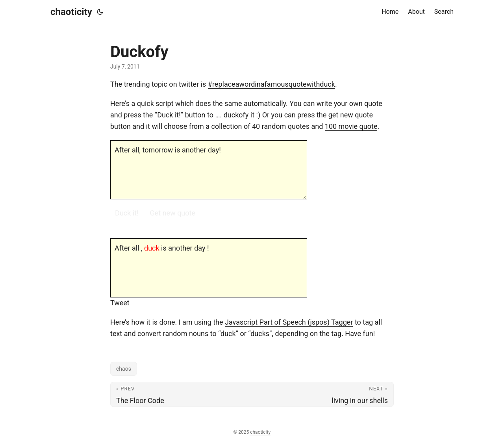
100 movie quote (351, 126)
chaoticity (71, 12)
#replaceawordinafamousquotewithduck (271, 84)
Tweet (120, 303)
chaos (124, 369)
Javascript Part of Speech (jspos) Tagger (289, 322)
